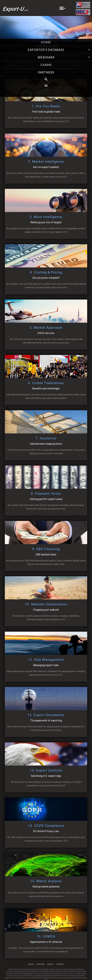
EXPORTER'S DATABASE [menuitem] (46, 50)
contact (60, 964)
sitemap (40, 964)
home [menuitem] (46, 42)
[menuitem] (46, 79)
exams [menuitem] (46, 65)
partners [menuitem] (46, 72)
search (50, 964)
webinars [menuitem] (46, 57)
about (31, 964)
